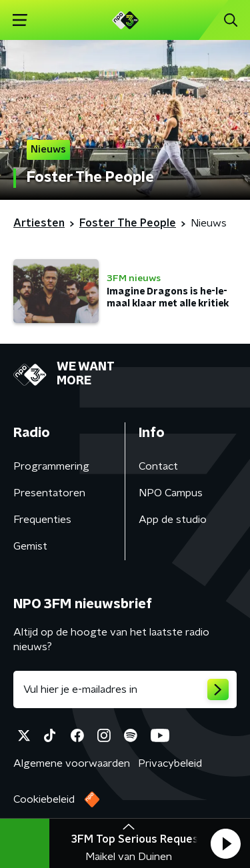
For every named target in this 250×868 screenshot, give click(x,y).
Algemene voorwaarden (72, 763)
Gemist (30, 546)
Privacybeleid (170, 763)
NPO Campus (171, 493)
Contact (158, 466)
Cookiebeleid (44, 799)
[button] (225, 843)
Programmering (51, 466)
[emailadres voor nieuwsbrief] (125, 689)
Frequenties (42, 520)
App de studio (173, 520)
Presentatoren (49, 493)
